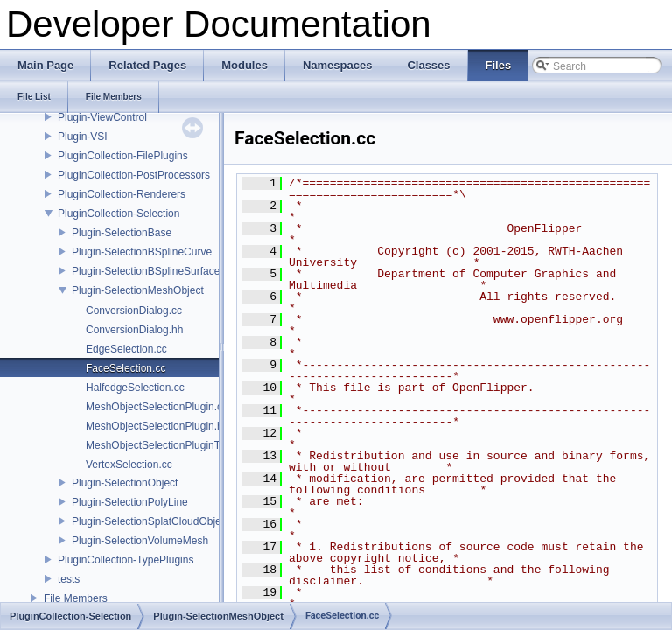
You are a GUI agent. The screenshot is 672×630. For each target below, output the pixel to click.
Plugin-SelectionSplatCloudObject (150, 521)
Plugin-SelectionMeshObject (138, 290)
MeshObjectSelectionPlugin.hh (157, 426)
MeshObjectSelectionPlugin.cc (157, 407)
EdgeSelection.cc (126, 349)
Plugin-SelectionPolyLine (130, 502)
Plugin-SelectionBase (122, 233)
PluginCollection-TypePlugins (126, 560)
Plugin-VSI (83, 136)
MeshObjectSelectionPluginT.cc (159, 445)
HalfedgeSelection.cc (135, 388)
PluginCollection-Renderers (122, 194)
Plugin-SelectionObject (125, 483)
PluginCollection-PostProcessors (134, 175)
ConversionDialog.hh (134, 330)
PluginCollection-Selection (119, 213)
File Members (76, 598)
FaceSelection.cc (126, 368)
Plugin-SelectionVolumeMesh (140, 541)
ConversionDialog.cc (134, 311)
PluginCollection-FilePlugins (123, 156)
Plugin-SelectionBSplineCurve (142, 252)
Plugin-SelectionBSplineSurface (146, 271)
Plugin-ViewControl (102, 117)
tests (69, 579)
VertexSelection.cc (129, 465)
